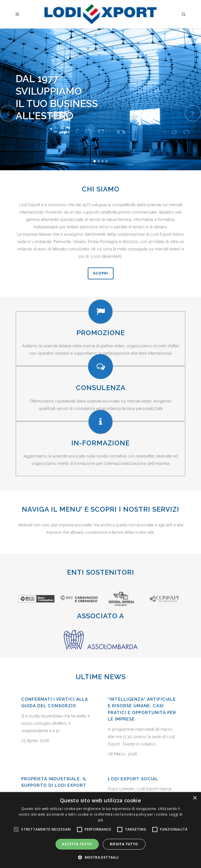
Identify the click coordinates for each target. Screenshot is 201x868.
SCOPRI (101, 296)
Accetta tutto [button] (77, 844)
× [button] (195, 798)
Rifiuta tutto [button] (124, 844)
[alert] (100, 830)
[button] (100, 858)
